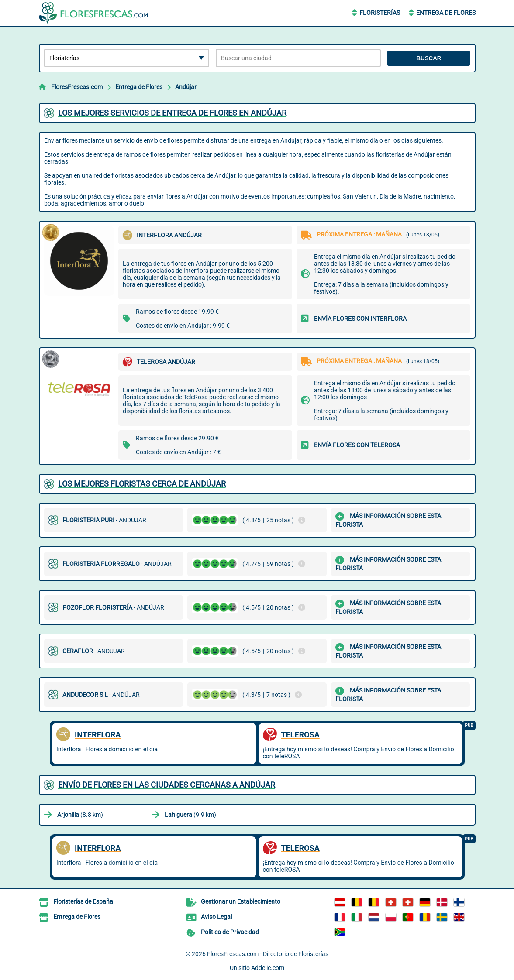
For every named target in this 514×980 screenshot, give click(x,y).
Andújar (186, 87)
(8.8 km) (80, 815)
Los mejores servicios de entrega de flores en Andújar (172, 113)
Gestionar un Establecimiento (241, 901)
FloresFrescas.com (77, 87)
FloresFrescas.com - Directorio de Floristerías (268, 954)
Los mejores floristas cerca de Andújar (142, 484)
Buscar (429, 58)
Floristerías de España (83, 901)
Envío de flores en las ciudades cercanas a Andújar (167, 785)
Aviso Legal (216, 917)
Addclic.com (268, 968)
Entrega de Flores (446, 13)
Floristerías (380, 13)
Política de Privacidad (230, 932)
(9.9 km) (190, 815)
